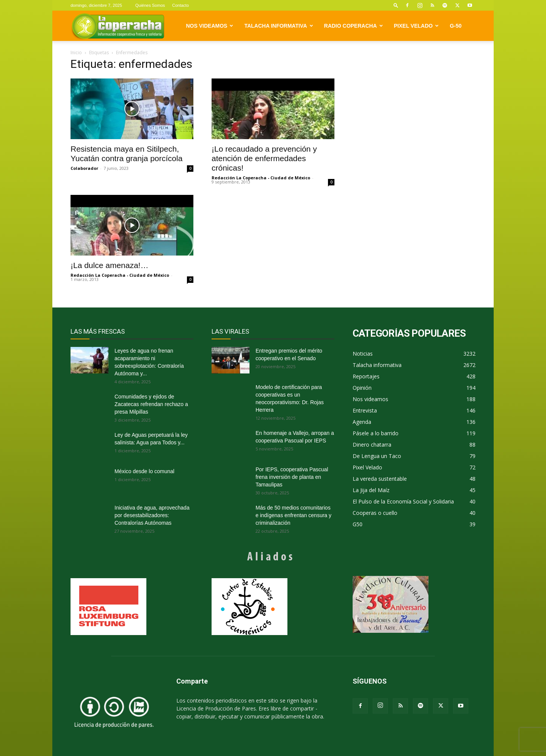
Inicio (76, 53)
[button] (396, 5)
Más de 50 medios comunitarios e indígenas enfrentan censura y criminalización (293, 515)
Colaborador (84, 168)
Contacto (180, 5)
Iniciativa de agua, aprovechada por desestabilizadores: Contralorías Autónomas (152, 515)
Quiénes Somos (150, 5)
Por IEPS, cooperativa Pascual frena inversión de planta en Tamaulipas (292, 477)
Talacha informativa (278, 26)
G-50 (456, 26)
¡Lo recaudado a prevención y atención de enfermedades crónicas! (264, 158)
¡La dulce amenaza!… (109, 265)
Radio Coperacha (354, 26)
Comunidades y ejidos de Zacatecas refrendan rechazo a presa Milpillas (151, 404)
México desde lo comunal (144, 471)
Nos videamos (210, 26)
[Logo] (118, 26)
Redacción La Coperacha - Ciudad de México (261, 178)
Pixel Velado (416, 26)
